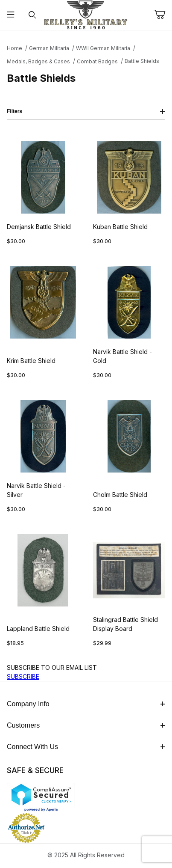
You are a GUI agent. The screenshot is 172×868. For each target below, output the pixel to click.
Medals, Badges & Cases (38, 61)
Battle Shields (142, 61)
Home (15, 48)
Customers (86, 725)
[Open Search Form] (32, 15)
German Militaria (49, 48)
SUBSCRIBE (23, 676)
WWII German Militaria (103, 48)
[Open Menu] (11, 15)
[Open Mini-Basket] (163, 15)
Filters (86, 111)
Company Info (86, 704)
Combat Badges (97, 61)
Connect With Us (86, 747)
